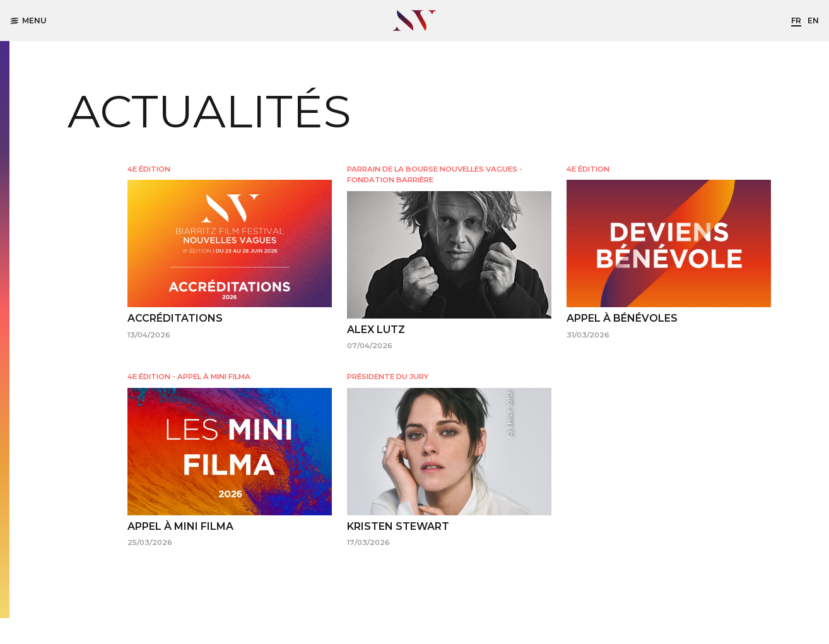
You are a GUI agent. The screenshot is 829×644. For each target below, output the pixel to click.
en (813, 20)
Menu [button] (28, 20)
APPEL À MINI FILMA (180, 526)
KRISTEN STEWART (398, 526)
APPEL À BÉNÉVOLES (622, 318)
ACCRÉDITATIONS (175, 318)
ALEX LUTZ (376, 330)
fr (796, 20)
